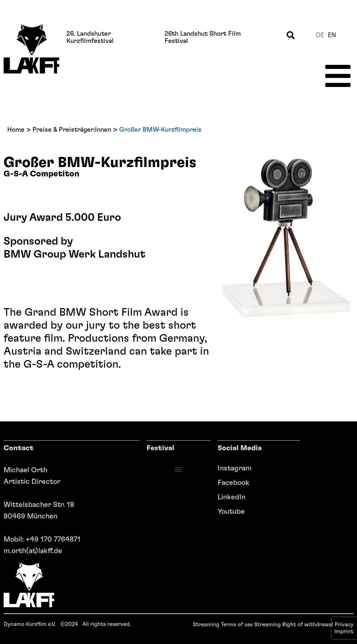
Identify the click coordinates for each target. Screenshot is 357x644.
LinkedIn (232, 497)
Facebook (232, 483)
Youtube (231, 512)
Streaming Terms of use (223, 625)
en (332, 35)
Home (16, 130)
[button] (291, 35)
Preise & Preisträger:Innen (72, 130)
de (320, 35)
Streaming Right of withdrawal (294, 625)
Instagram (232, 468)
